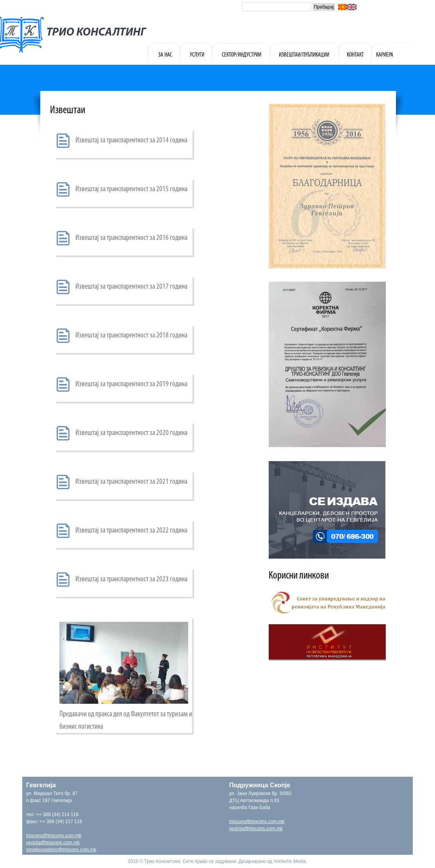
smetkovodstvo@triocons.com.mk (61, 850)
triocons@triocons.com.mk (54, 836)
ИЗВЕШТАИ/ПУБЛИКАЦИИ (304, 55)
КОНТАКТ (355, 55)
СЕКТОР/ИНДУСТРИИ (242, 55)
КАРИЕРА (385, 55)
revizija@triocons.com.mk (53, 843)
